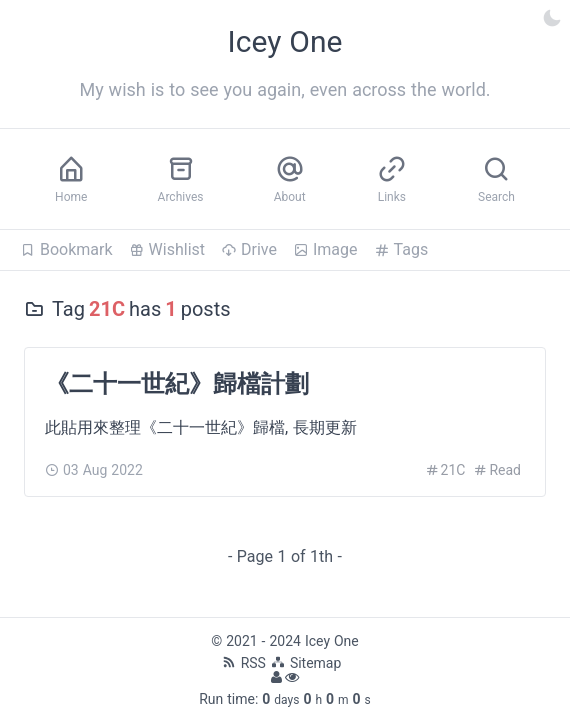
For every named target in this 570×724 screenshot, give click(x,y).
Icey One (332, 641)
